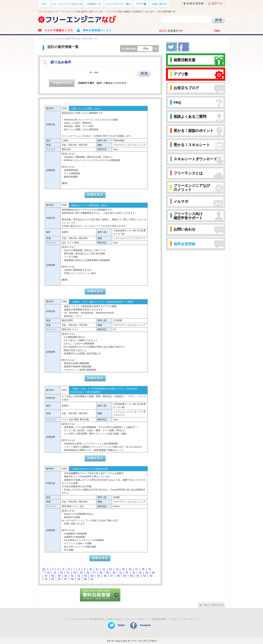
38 (53, 576)
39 (59, 576)
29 (107, 573)
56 (59, 579)
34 (140, 573)
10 (91, 569)
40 (66, 576)
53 (151, 576)
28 (101, 573)
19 (150, 569)
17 (136, 569)
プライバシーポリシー (137, 619)
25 (81, 573)
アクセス (175, 619)
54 (46, 579)
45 (98, 576)
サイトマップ (190, 619)
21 (55, 573)
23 (68, 573)
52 (144, 576)
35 (147, 573)
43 (85, 576)
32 (127, 573)
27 (94, 573)
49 (125, 576)
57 (66, 579)
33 (134, 573)
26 (88, 573)
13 (110, 569)
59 (79, 579)
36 (153, 573)
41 (72, 576)
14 (117, 569)
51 (138, 576)
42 (79, 576)
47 (112, 576)
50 (131, 576)
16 (130, 569)
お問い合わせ (114, 619)
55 (53, 579)
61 (92, 579)
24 (75, 573)
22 (61, 573)
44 (92, 576)
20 (48, 573)
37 (46, 576)
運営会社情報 (159, 619)
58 (72, 579)
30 (114, 573)
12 (104, 569)
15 (123, 569)
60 (85, 579)
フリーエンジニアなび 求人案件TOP (57, 39)
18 (143, 569)
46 (105, 576)
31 (120, 573)
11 (97, 569)
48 (118, 576)
